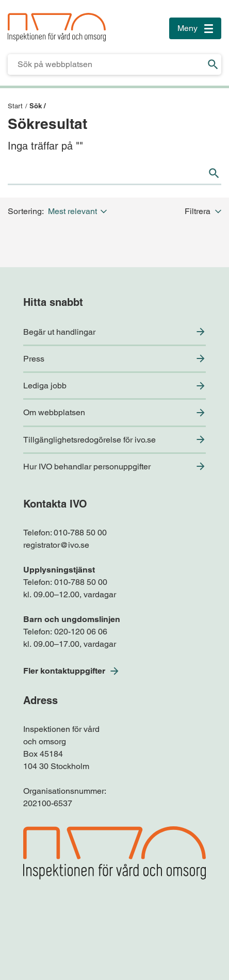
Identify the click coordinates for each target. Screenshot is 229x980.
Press (34, 359)
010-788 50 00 (80, 533)
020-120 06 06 (81, 632)
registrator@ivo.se (56, 545)
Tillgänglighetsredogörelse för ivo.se (89, 440)
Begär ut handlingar (59, 332)
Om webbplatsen (54, 412)
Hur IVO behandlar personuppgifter (87, 467)
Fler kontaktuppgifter (64, 671)
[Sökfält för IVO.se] (106, 64)
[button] (79, 211)
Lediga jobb (45, 386)
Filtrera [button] (203, 211)
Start (15, 106)
